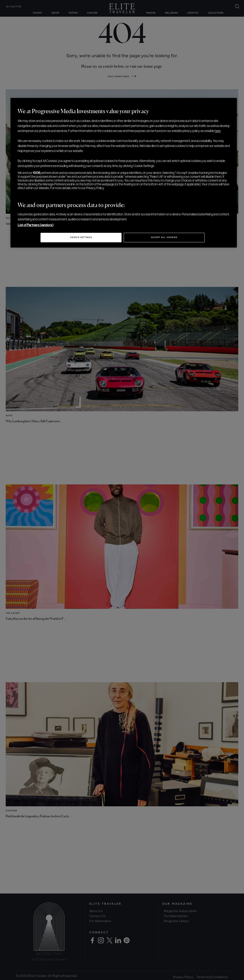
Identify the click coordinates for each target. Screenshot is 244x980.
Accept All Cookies (164, 237)
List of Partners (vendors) (36, 225)
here (218, 131)
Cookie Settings (81, 237)
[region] (124, 173)
